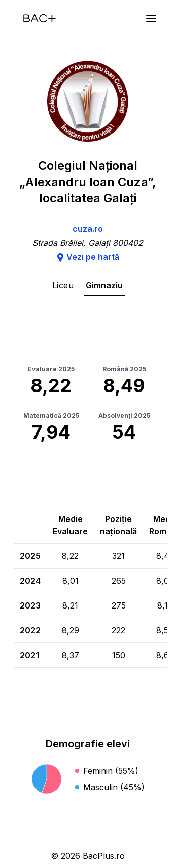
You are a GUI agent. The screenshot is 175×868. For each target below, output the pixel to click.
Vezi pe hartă (88, 257)
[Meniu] (151, 18)
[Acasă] (40, 18)
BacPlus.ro (104, 856)
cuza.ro (88, 229)
